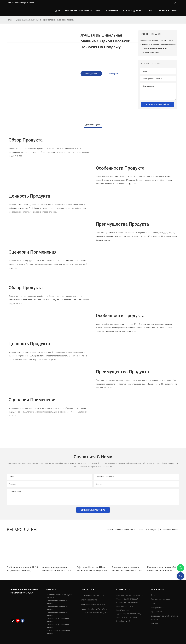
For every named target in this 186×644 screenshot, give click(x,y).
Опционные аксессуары (148, 530)
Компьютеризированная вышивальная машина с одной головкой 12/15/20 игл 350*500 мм (58, 569)
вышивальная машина (169, 530)
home (9, 20)
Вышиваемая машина (160, 599)
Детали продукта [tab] (93, 125)
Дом (153, 595)
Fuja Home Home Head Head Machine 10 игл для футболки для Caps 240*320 (92, 569)
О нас (153, 603)
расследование (91, 74)
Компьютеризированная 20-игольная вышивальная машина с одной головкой (162, 569)
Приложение (157, 612)
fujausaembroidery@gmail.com (93, 604)
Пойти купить (113, 74)
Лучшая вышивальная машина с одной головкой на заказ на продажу (44, 20)
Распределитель (158, 608)
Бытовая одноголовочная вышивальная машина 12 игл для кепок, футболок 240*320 (127, 569)
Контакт (155, 623)
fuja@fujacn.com (123, 610)
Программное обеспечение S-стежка (121, 530)
